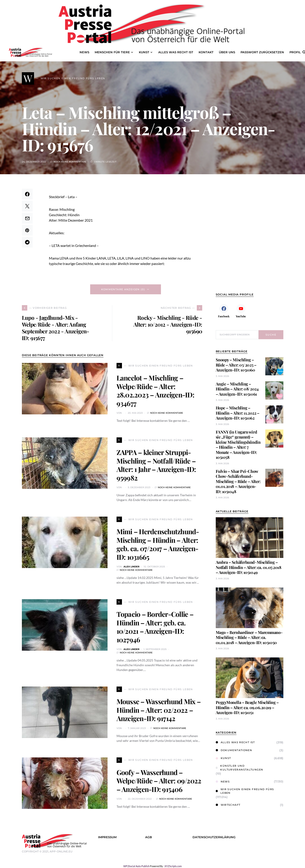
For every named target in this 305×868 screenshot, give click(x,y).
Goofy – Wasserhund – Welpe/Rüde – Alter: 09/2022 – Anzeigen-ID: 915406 (159, 781)
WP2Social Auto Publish (136, 866)
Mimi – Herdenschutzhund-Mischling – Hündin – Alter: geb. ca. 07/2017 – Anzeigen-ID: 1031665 (158, 544)
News (223, 782)
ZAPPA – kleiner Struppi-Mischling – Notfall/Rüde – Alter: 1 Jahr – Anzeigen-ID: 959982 (156, 465)
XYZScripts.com (173, 866)
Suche (271, 335)
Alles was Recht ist (235, 742)
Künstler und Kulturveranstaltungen (240, 768)
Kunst (223, 758)
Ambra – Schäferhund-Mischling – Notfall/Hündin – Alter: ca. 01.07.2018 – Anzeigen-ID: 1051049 (249, 567)
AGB (149, 837)
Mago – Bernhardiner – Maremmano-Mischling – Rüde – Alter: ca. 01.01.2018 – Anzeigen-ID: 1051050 (249, 637)
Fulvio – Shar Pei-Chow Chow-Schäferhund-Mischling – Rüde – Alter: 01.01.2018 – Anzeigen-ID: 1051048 (238, 481)
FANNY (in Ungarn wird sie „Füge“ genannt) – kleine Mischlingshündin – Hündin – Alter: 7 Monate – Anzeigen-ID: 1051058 (238, 445)
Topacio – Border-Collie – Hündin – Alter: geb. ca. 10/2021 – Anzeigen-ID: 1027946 (155, 627)
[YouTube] (241, 311)
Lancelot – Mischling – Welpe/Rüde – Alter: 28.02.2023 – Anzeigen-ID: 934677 (155, 391)
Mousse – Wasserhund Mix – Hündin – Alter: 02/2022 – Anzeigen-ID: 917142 (159, 710)
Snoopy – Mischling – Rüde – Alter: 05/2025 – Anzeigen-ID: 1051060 (236, 365)
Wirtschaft (228, 805)
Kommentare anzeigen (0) (123, 289)
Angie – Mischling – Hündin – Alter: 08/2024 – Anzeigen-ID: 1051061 (237, 389)
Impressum (107, 837)
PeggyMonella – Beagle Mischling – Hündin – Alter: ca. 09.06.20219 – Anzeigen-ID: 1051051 (247, 707)
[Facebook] (224, 311)
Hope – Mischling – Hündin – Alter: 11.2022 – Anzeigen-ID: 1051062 (238, 413)
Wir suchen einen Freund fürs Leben (245, 791)
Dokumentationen (234, 750)
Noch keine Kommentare (70, 162)
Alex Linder (131, 567)
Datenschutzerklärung (214, 837)
